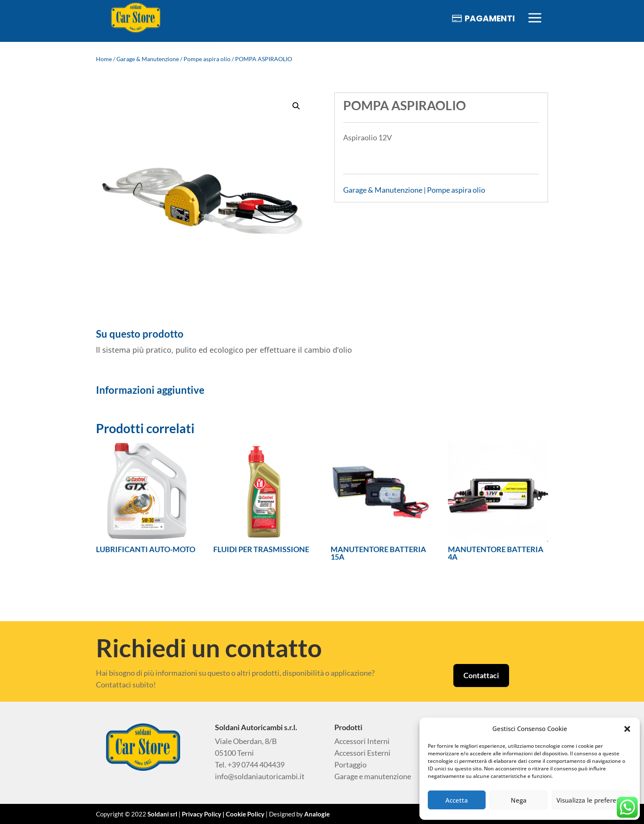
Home (104, 59)
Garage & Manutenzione (148, 59)
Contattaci (481, 675)
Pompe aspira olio (207, 59)
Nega (519, 800)
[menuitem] (136, 18)
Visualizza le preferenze (592, 800)
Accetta (457, 800)
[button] (627, 729)
